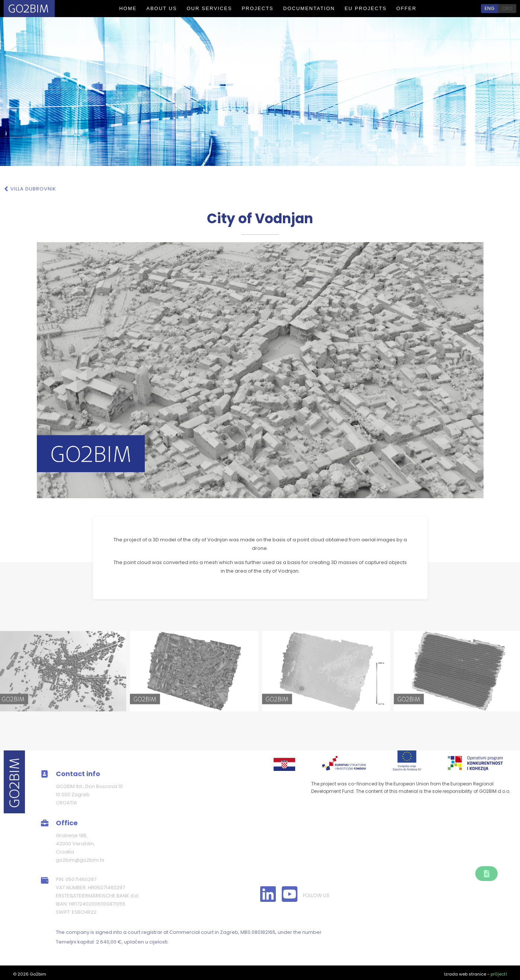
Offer (406, 8)
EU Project (341, 853)
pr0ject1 (499, 974)
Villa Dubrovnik (33, 189)
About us (162, 8)
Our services (209, 8)
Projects (257, 8)
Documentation (309, 8)
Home (128, 8)
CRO (507, 8)
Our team (273, 853)
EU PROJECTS (366, 8)
